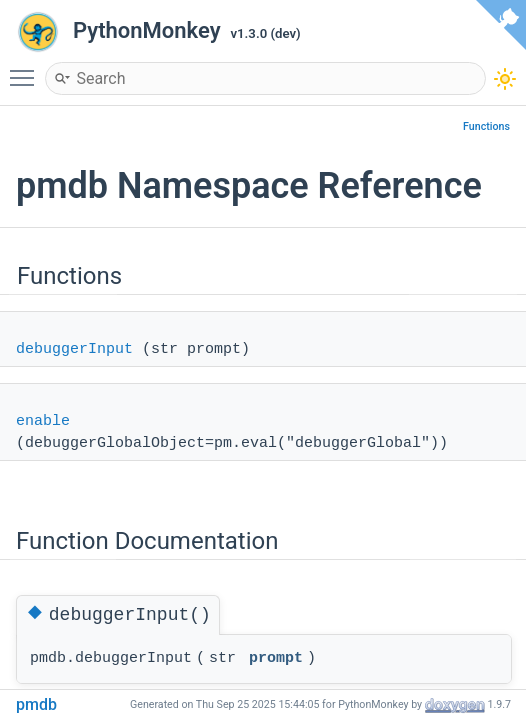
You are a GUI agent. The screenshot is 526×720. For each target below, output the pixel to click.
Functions (486, 126)
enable (43, 421)
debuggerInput (74, 349)
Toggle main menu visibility (27, 69)
